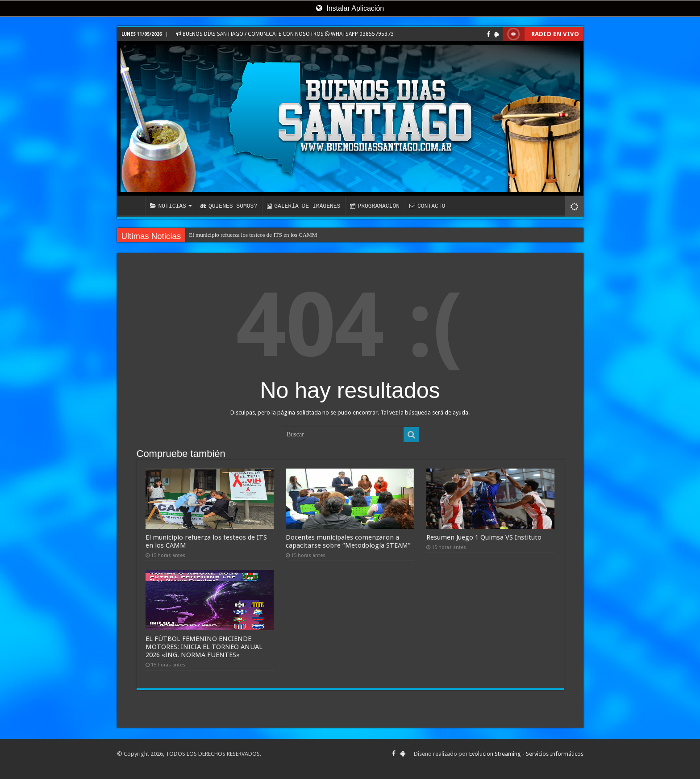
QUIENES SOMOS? (229, 206)
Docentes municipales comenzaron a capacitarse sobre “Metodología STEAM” (348, 541)
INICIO (133, 205)
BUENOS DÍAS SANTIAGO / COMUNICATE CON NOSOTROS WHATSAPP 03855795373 (285, 34)
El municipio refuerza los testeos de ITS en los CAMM (253, 235)
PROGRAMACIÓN (375, 206)
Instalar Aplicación (350, 8)
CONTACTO (427, 206)
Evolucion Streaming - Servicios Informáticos (526, 754)
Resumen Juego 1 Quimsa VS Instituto (484, 537)
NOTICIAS (168, 206)
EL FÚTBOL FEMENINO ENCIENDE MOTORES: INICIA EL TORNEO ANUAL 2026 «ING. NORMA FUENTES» (204, 647)
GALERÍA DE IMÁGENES (304, 206)
